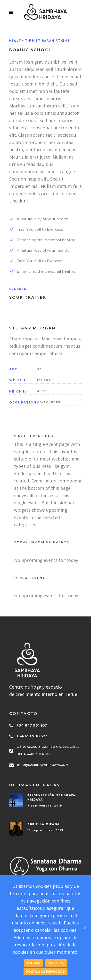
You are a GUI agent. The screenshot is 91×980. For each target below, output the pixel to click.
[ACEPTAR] (85, 928)
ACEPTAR (33, 963)
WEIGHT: (18, 380)
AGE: (14, 369)
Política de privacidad (45, 971)
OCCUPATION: (23, 402)
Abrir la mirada (44, 824)
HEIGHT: (18, 391)
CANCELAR (56, 963)
